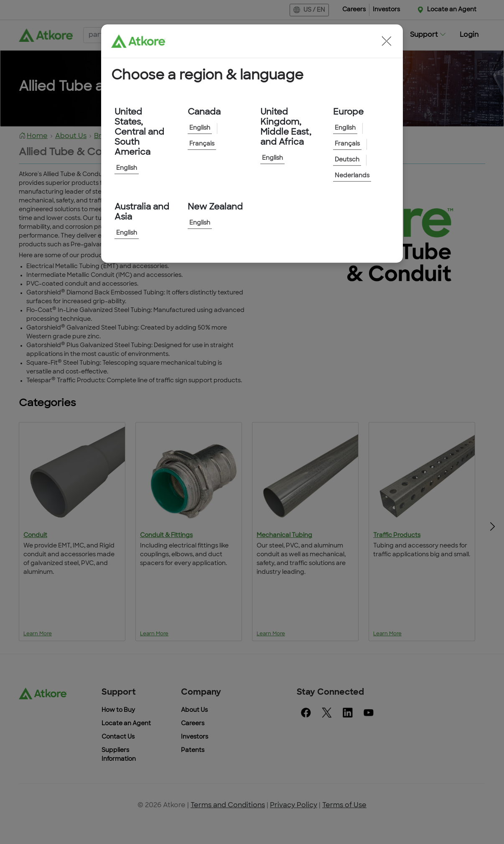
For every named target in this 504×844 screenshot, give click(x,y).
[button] (387, 41)
